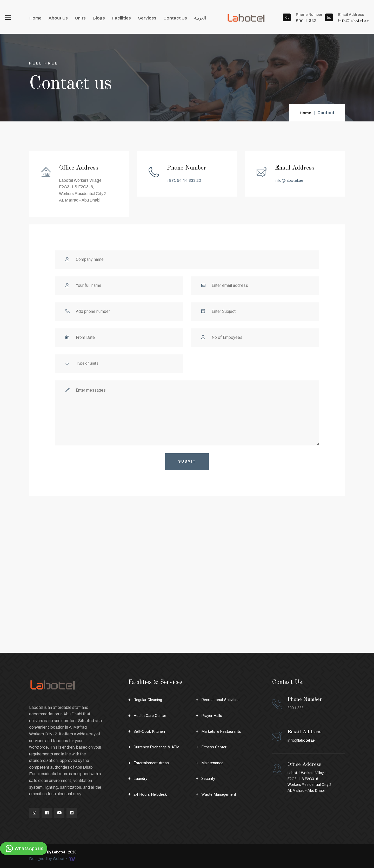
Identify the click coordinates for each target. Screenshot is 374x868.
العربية (185, 19)
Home (34, 19)
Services (135, 19)
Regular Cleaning (149, 700)
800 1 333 (305, 703)
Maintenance (213, 763)
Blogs (92, 19)
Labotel (58, 852)
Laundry (141, 778)
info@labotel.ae (289, 180)
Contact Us (162, 19)
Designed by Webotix (53, 859)
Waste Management (219, 794)
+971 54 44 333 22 (184, 180)
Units (75, 19)
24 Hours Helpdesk (151, 794)
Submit (187, 461)
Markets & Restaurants (222, 731)
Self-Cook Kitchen (150, 731)
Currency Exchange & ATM (157, 747)
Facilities (112, 19)
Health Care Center (151, 715)
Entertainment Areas (152, 763)
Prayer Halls (212, 715)
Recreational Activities (222, 700)
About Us (55, 19)
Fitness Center (215, 747)
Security (209, 778)
